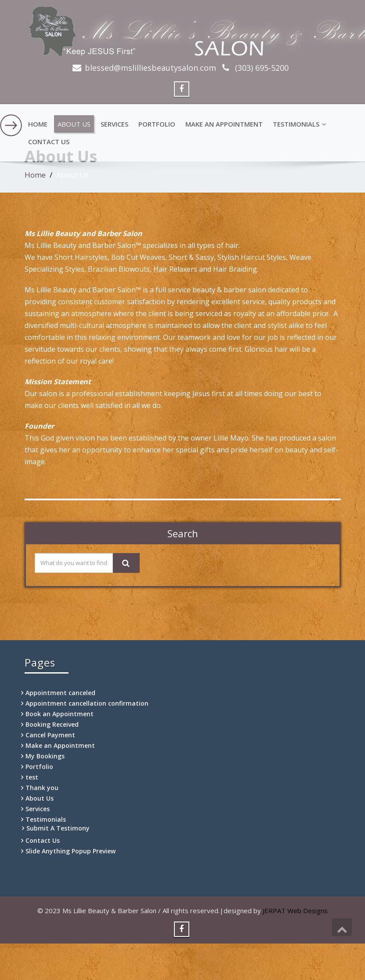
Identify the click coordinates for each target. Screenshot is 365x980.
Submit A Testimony (58, 828)
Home (38, 124)
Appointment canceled (60, 693)
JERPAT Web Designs (295, 911)
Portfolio (157, 124)
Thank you (42, 788)
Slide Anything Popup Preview (70, 851)
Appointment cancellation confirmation (87, 703)
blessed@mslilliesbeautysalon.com (150, 68)
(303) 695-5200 (261, 68)
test (32, 777)
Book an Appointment (60, 714)
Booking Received (52, 724)
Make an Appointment (224, 124)
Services (114, 124)
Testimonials (300, 124)
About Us (74, 124)
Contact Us (49, 142)
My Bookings (45, 756)
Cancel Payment (50, 735)
